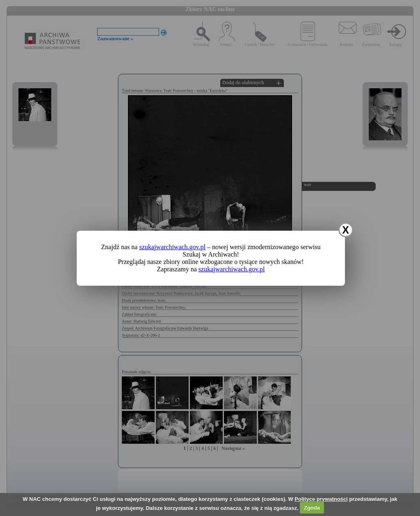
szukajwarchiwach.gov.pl (172, 247)
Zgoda (312, 508)
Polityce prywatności (321, 499)
